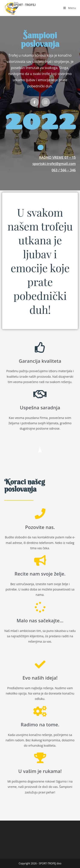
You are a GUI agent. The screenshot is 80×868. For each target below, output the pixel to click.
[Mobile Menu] (70, 8)
